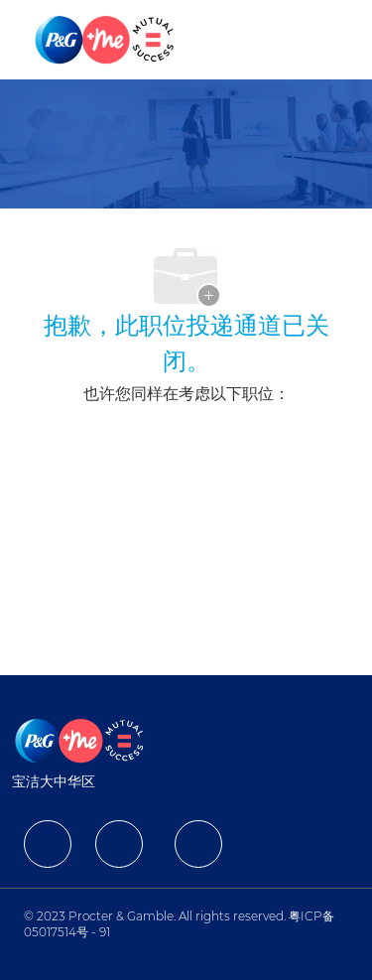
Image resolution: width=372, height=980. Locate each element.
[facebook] (48, 844)
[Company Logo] (106, 39)
